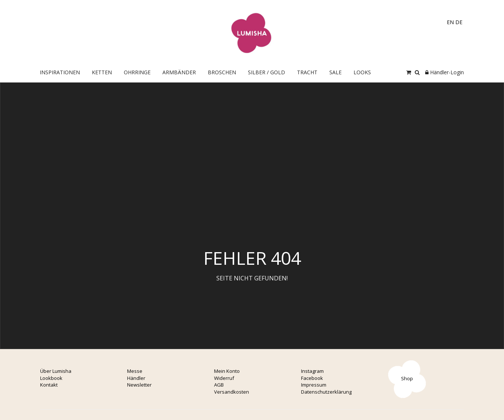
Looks (362, 72)
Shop (407, 378)
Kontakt (49, 385)
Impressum (314, 385)
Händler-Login (445, 72)
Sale (335, 72)
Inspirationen (60, 72)
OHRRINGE (137, 72)
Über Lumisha (56, 371)
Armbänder (179, 72)
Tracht (307, 72)
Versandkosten (232, 392)
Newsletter (139, 385)
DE (459, 22)
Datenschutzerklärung (326, 392)
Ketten (102, 72)
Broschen (222, 72)
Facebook (312, 378)
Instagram (312, 371)
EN (450, 22)
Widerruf (224, 378)
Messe (135, 371)
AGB (219, 385)
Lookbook (51, 378)
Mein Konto (227, 371)
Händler (136, 378)
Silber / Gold (266, 72)
